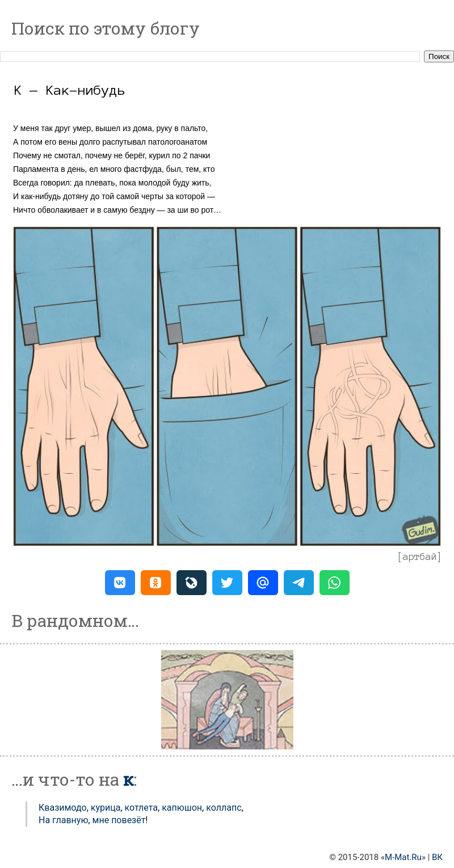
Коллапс (224, 808)
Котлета (141, 808)
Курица (106, 808)
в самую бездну (126, 210)
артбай (420, 557)
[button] (120, 583)
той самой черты (133, 196)
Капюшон (182, 808)
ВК (437, 857)
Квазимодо (63, 808)
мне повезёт (119, 820)
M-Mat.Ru (403, 857)
